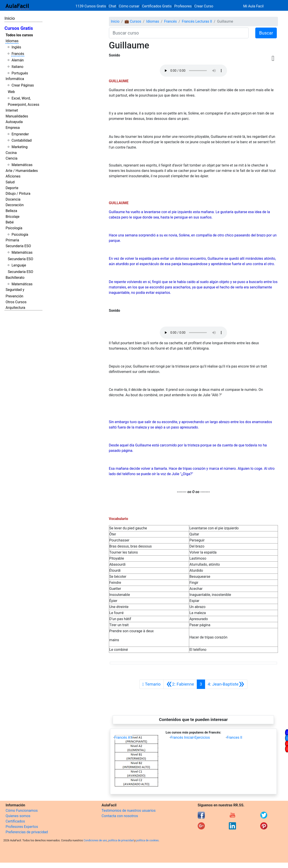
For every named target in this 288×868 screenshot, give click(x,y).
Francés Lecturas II (197, 21)
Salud (10, 182)
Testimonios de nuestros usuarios (129, 811)
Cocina (11, 153)
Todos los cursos (19, 35)
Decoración (15, 205)
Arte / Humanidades (22, 171)
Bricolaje (13, 217)
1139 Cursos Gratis (91, 6)
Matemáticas (22, 165)
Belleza (11, 211)
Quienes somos (18, 816)
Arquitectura (15, 308)
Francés (18, 54)
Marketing (19, 147)
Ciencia (12, 158)
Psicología (14, 228)
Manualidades (17, 116)
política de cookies (147, 840)
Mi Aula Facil (253, 6)
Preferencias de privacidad (27, 832)
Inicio (10, 18)
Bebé (10, 222)
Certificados (15, 821)
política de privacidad (121, 840)
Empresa (13, 128)
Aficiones (13, 176)
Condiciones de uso (95, 840)
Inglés (16, 47)
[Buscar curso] (179, 33)
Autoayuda (14, 122)
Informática (15, 79)
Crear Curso (204, 6)
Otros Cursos (16, 302)
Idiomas (12, 41)
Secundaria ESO (18, 246)
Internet (12, 110)
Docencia (13, 199)
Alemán (17, 60)
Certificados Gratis (157, 6)
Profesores (183, 6)
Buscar (266, 33)
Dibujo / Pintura (18, 194)
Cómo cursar (129, 6)
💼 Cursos (133, 21)
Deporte (12, 188)
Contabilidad (22, 140)
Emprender (20, 134)
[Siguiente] (226, 684)
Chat (112, 6)
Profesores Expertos (22, 827)
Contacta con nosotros (120, 816)
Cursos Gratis (19, 28)
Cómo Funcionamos (22, 811)
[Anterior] (180, 684)
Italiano (17, 67)
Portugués (20, 73)
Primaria (12, 240)
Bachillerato (15, 278)
